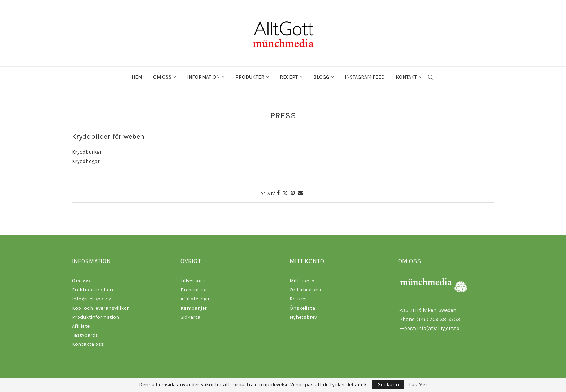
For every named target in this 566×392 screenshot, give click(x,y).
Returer (298, 299)
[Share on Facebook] (278, 193)
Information (203, 77)
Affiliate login (196, 299)
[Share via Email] (300, 193)
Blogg (321, 77)
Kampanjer (194, 308)
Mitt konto (302, 281)
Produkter (250, 77)
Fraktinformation (92, 290)
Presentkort (195, 290)
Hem (137, 77)
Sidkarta (190, 317)
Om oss (162, 77)
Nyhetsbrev (303, 317)
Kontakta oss (88, 344)
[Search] (431, 77)
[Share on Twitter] (285, 193)
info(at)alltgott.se (438, 328)
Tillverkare (193, 281)
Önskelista (302, 308)
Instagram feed (365, 77)
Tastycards (85, 335)
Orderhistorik (305, 290)
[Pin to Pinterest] (293, 193)
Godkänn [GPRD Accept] (388, 385)
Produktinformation (95, 317)
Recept (289, 77)
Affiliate (81, 326)
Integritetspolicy (92, 299)
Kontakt (406, 77)
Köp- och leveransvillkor (100, 308)
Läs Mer (418, 385)
